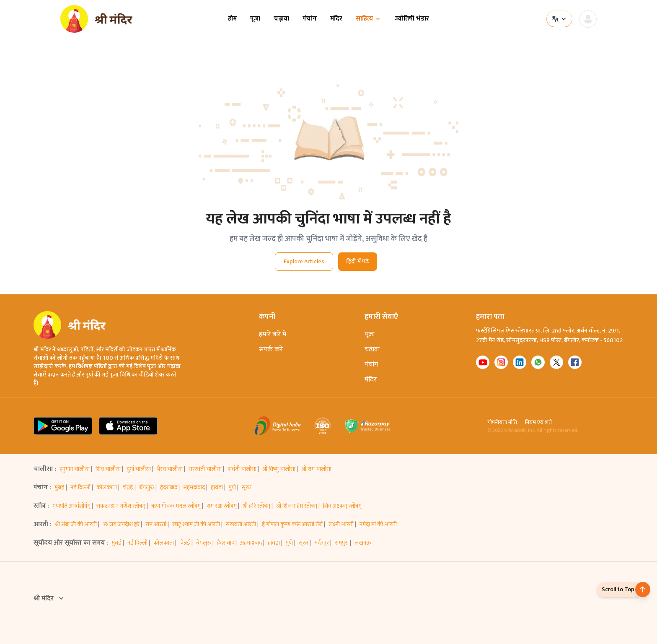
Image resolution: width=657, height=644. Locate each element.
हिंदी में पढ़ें (358, 261)
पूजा (255, 19)
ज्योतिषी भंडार (412, 19)
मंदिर (336, 19)
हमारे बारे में (273, 334)
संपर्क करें (271, 349)
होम (232, 19)
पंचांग (310, 19)
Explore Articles (304, 261)
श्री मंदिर (49, 599)
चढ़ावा (281, 19)
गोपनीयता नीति (502, 423)
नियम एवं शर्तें (538, 423)
